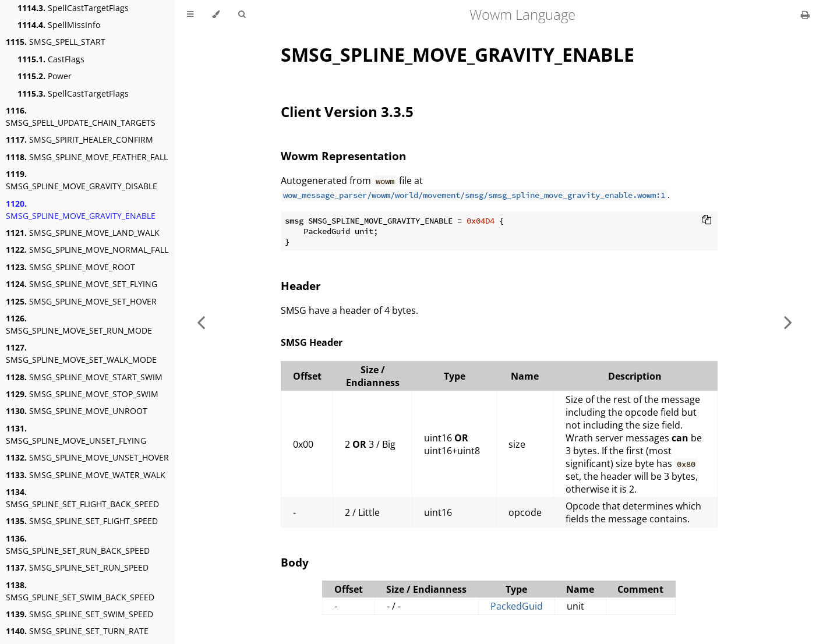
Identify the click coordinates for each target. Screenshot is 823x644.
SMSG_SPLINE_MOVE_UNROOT (77, 411)
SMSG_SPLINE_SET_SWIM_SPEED (80, 614)
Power (45, 76)
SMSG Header (312, 342)
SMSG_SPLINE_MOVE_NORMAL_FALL (87, 250)
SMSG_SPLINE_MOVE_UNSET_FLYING (76, 434)
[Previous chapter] (201, 322)
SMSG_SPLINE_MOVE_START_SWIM (84, 377)
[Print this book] (805, 15)
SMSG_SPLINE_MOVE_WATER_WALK (86, 475)
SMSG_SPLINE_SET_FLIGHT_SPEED (82, 521)
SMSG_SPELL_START (56, 42)
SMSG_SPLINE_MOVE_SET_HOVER (81, 301)
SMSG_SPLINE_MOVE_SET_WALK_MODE (81, 353)
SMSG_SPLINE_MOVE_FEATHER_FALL (87, 157)
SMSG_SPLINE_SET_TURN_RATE (77, 631)
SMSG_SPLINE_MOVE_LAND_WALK (83, 233)
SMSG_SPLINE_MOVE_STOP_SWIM (82, 394)
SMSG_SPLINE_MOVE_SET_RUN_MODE (79, 324)
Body (295, 562)
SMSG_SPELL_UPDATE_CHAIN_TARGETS (81, 116)
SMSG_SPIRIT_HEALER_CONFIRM (80, 139)
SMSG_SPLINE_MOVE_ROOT (70, 267)
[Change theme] (216, 15)
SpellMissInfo (59, 25)
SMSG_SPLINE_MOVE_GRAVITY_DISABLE (82, 180)
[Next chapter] (788, 322)
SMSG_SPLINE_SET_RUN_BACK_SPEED (78, 544)
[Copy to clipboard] (707, 221)
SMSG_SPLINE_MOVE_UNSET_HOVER (87, 457)
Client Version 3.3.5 (347, 112)
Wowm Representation (343, 156)
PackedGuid (517, 606)
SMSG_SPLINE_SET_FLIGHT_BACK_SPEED (82, 498)
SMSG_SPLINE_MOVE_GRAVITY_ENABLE (81, 210)
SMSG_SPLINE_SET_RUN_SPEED (77, 567)
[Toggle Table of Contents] (190, 15)
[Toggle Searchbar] (242, 15)
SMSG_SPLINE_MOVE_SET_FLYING (82, 284)
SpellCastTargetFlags (73, 8)
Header (301, 286)
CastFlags (51, 59)
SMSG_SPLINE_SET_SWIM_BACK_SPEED (80, 591)
